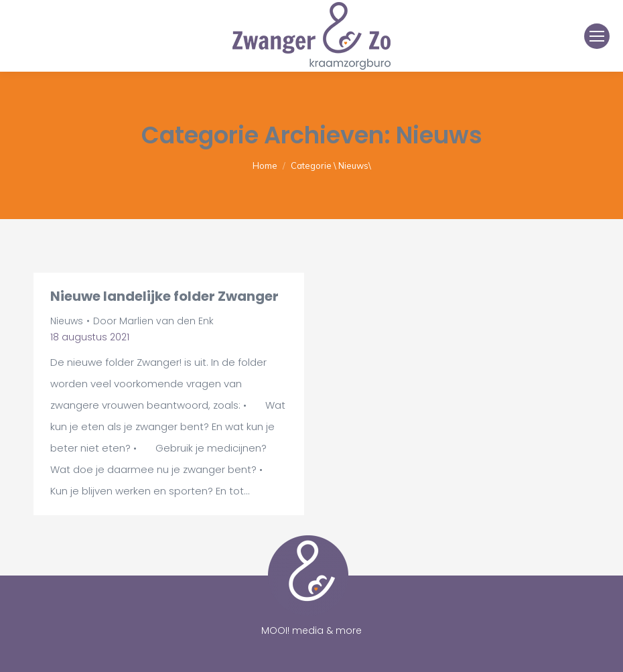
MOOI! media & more (311, 630)
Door (153, 321)
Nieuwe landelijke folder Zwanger (164, 296)
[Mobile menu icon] (597, 36)
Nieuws (67, 321)
